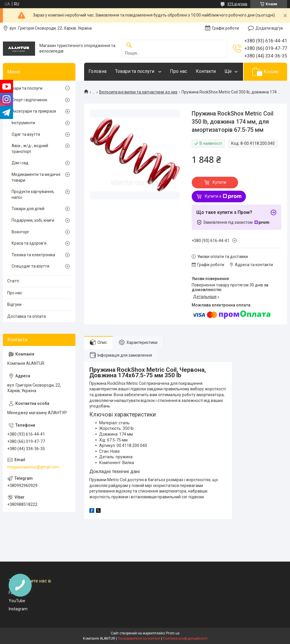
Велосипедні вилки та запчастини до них (138, 92)
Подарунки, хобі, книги (33, 220)
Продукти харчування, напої (33, 194)
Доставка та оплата (27, 316)
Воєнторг (20, 232)
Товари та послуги (135, 71)
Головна (97, 71)
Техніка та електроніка (33, 255)
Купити (219, 182)
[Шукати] (129, 45)
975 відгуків (237, 4)
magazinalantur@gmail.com (33, 467)
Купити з (223, 196)
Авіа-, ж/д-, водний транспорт (30, 149)
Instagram (18, 609)
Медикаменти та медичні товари (36, 177)
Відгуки (14, 304)
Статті (13, 281)
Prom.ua (173, 633)
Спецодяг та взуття (30, 266)
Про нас (178, 71)
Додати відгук (269, 28)
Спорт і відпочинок (29, 100)
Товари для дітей (28, 209)
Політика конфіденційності (185, 638)
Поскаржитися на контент (139, 638)
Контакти (206, 71)
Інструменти (23, 123)
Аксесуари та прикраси (34, 111)
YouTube (17, 601)
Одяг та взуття (26, 134)
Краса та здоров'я (29, 243)
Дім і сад (20, 163)
